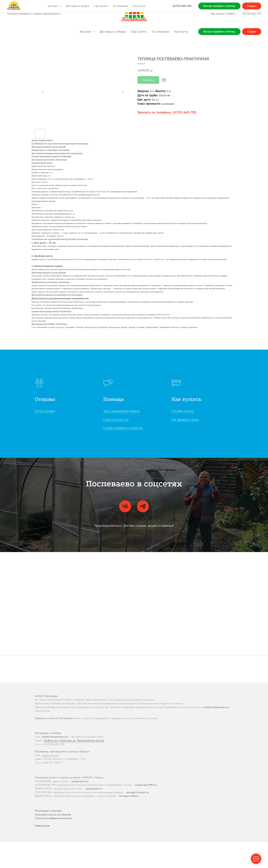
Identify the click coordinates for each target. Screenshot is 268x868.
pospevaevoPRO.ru (146, 785)
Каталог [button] (86, 32)
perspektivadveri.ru (138, 792)
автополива (102, 302)
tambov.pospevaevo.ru (217, 707)
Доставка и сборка (113, 32)
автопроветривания (118, 302)
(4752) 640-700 (252, 14)
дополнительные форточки (164, 302)
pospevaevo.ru (51, 755)
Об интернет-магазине (48, 811)
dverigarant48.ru (129, 796)
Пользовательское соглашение (53, 814)
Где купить (139, 32)
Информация (42, 826)
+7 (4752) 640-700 (53, 744)
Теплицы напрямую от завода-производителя (34, 14)
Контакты (181, 32)
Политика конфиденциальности (53, 818)
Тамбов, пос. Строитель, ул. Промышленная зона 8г (74, 740)
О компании (161, 32)
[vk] (125, 506)
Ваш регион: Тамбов (223, 14)
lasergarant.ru (94, 789)
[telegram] (143, 506)
